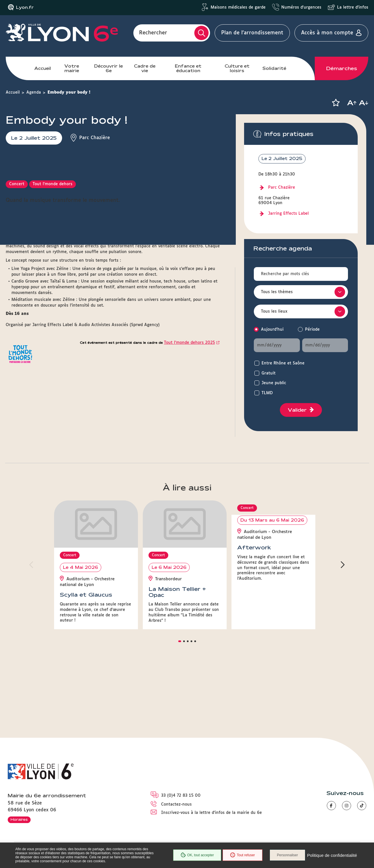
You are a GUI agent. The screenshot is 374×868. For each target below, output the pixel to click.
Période (312, 330)
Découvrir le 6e (108, 68)
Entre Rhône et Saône (283, 363)
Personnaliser (287, 855)
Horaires (19, 819)
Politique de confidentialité (332, 855)
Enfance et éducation (188, 68)
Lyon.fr (25, 7)
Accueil (43, 68)
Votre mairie (72, 68)
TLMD (267, 393)
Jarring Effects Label (288, 214)
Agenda (34, 92)
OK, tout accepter (197, 855)
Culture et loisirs (237, 68)
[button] (336, 103)
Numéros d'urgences (301, 7)
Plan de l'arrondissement (252, 33)
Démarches (342, 68)
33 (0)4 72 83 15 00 (181, 796)
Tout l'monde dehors (53, 297)
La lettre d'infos (353, 7)
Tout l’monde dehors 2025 (189, 455)
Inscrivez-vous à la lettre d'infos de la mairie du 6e (211, 813)
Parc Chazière (282, 188)
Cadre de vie (145, 68)
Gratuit (269, 373)
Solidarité (274, 68)
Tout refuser (242, 855)
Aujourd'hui (272, 330)
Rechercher (153, 33)
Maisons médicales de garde (238, 7)
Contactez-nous (176, 804)
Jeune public (274, 383)
